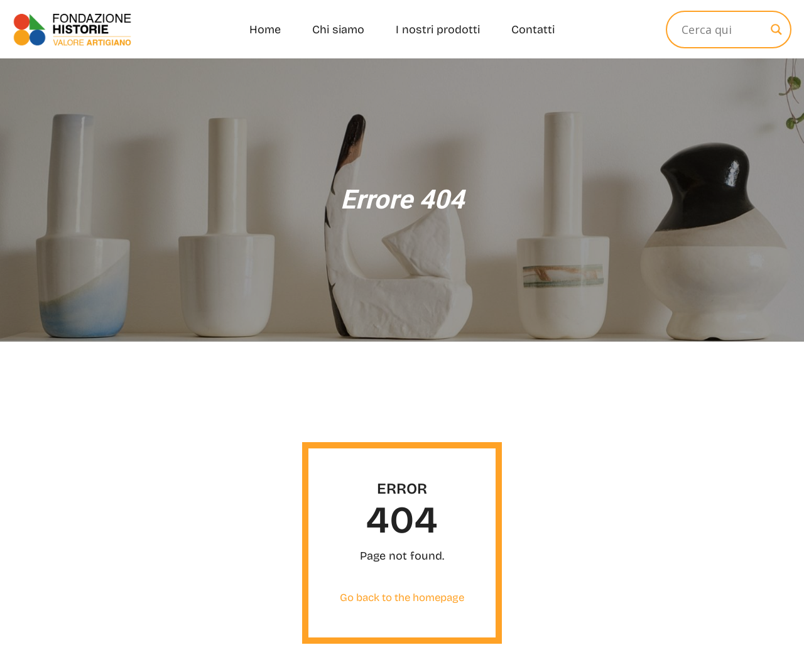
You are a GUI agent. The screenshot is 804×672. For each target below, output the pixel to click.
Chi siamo (338, 30)
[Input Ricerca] (723, 30)
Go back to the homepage (402, 598)
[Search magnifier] (776, 30)
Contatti (533, 30)
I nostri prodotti (438, 30)
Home (265, 30)
